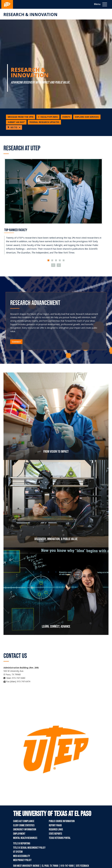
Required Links (56, 830)
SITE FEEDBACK (82, 866)
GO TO (15, 127)
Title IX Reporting (22, 844)
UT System (18, 852)
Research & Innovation (30, 14)
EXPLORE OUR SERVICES (87, 117)
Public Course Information (62, 821)
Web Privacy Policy (22, 860)
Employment (19, 834)
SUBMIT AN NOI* (16, 122)
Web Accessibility (22, 856)
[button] (48, 117)
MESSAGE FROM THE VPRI (21, 117)
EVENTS (66, 117)
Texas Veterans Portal (60, 838)
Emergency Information (25, 830)
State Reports (55, 834)
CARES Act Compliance (24, 821)
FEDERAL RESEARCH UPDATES (44, 122)
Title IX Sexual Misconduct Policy (29, 848)
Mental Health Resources (25, 838)
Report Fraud (55, 825)
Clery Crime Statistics (24, 825)
